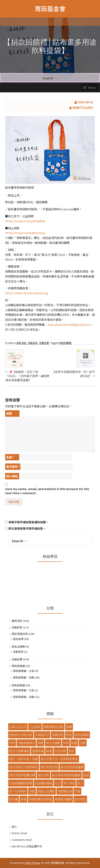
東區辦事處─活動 (24, 677)
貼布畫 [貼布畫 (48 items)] (14, 799)
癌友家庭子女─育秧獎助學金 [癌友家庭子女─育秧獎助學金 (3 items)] (59, 759)
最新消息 (21, 343)
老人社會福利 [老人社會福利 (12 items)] (18, 791)
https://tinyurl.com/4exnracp (25, 233)
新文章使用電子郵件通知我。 (27, 528)
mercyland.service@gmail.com (69, 325)
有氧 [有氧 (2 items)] (66, 743)
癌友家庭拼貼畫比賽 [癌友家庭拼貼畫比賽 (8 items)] (22, 775)
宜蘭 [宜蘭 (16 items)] (69, 727)
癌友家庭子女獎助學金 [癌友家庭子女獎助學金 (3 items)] (24, 767)
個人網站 (12, 476)
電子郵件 (13, 467)
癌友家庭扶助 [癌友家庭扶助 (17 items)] (49, 767)
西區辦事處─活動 (24, 697)
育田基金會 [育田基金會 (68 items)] (65, 791)
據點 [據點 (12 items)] (40, 743)
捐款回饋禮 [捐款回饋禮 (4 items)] (82, 735)
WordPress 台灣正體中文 (27, 846)
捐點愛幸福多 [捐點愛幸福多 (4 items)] (26, 743)
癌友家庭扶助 (20, 634)
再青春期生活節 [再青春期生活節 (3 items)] (53, 727)
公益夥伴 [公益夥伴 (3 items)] (35, 727)
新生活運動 (18, 646)
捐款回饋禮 (65, 343)
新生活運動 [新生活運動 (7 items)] (53, 743)
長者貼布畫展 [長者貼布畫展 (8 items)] (63, 799)
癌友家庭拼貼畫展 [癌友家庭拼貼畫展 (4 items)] (72, 767)
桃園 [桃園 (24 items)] (74, 743)
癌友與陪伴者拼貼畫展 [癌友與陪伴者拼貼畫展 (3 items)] (66, 775)
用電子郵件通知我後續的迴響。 (29, 522)
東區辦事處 (18, 666)
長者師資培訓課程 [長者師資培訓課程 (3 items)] (40, 799)
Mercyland (83, 108)
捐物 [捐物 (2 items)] (12, 743)
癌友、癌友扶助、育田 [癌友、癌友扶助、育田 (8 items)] (24, 759)
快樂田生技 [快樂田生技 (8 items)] (42, 735)
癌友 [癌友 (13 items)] (72, 751)
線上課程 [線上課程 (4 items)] (69, 783)
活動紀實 (44, 343)
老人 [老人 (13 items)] (80, 783)
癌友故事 (18, 639)
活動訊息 (33, 343)
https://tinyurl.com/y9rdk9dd (25, 221)
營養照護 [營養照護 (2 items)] (38, 751)
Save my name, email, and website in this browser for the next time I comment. (47, 491)
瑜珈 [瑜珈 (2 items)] (49, 751)
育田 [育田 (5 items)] (32, 791)
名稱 (10, 457)
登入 (14, 827)
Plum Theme (33, 863)
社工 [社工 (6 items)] (58, 783)
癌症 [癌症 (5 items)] (86, 775)
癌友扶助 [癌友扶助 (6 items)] (44, 775)
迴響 (9, 413)
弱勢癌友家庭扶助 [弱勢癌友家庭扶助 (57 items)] (21, 735)
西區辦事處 (18, 685)
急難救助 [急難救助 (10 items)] (58, 735)
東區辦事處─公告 (24, 671)
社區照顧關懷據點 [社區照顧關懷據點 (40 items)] (21, 783)
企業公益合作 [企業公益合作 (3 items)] (18, 727)
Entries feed (19, 833)
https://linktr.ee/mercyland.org (26, 293)
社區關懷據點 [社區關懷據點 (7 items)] (44, 783)
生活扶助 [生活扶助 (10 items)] (60, 751)
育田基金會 (50, 8)
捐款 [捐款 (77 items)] (69, 735)
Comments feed (22, 840)
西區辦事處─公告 (24, 690)
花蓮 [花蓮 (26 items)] (77, 791)
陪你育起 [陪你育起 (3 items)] (80, 799)
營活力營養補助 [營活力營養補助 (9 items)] (19, 751)
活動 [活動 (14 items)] (83, 743)
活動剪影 (18, 652)
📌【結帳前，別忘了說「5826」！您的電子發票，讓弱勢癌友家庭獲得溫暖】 (27, 376)
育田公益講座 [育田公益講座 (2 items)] (46, 791)
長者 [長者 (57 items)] (23, 799)
